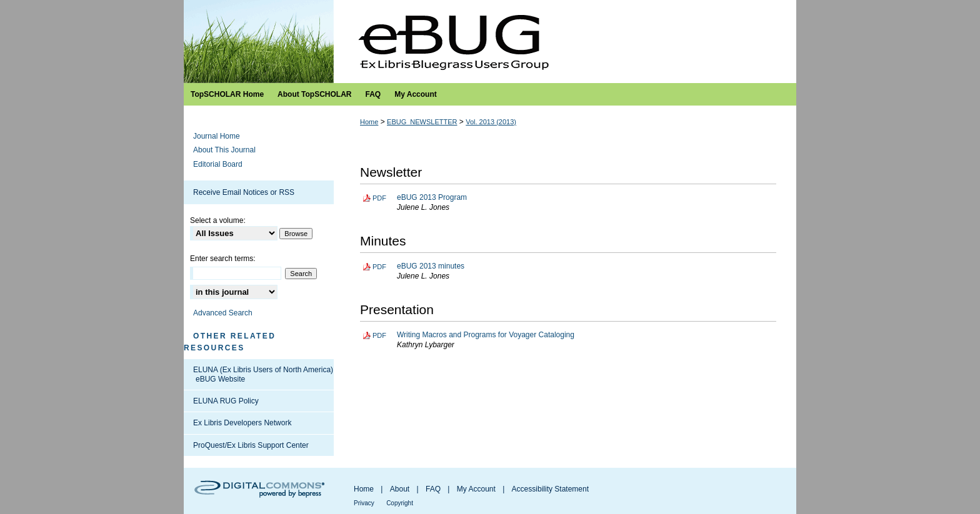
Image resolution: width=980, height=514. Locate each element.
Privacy (364, 503)
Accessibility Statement (550, 489)
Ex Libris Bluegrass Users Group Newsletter (490, 42)
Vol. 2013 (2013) (491, 122)
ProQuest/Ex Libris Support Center (251, 445)
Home (369, 122)
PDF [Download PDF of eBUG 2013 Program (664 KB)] (379, 198)
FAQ (433, 489)
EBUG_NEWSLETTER (422, 122)
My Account (476, 489)
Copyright (400, 503)
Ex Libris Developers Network (242, 423)
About (400, 489)
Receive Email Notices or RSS (244, 192)
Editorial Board (218, 164)
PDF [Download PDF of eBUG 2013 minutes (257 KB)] (379, 267)
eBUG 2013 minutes (431, 266)
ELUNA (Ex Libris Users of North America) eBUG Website (263, 374)
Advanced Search (223, 313)
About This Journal (224, 150)
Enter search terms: (223, 259)
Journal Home (217, 136)
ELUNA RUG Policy (226, 401)
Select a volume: (218, 220)
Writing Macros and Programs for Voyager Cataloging (486, 335)
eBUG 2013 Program (432, 197)
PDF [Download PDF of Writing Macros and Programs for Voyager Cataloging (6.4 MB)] (379, 335)
